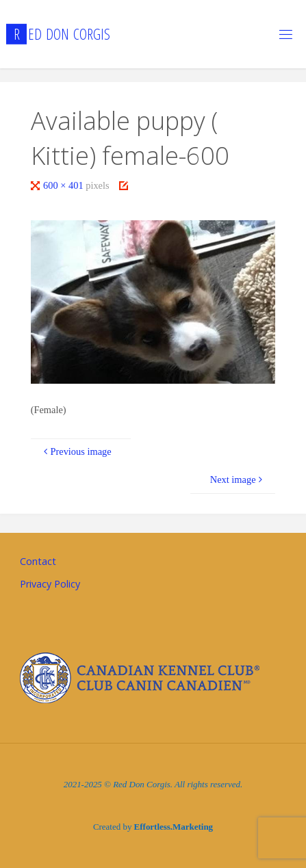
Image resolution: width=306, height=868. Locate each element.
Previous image (76, 451)
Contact (38, 561)
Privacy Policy (50, 584)
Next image (238, 479)
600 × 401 (64, 185)
